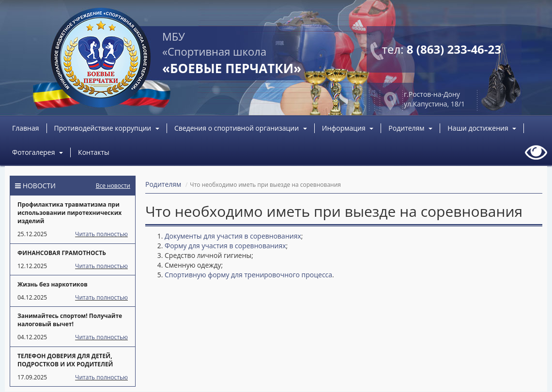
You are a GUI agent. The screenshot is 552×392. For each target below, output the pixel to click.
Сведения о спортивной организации (241, 128)
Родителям (410, 128)
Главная (26, 128)
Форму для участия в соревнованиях (225, 246)
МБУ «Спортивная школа (232, 53)
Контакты (94, 152)
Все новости (113, 186)
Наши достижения (482, 128)
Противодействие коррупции (107, 128)
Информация (348, 128)
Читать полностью (101, 234)
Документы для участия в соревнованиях (233, 236)
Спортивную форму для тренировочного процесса (248, 275)
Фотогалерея (38, 152)
